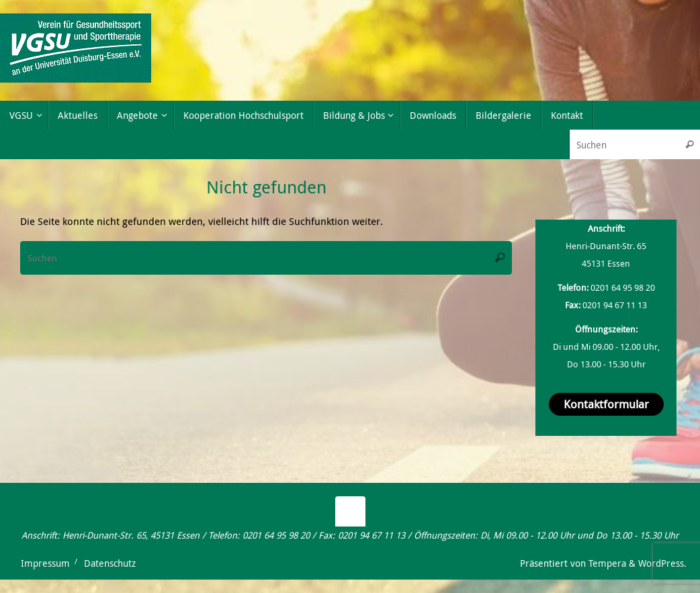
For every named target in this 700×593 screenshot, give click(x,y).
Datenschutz (110, 563)
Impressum (45, 563)
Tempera (607, 563)
